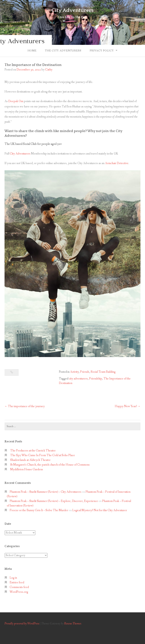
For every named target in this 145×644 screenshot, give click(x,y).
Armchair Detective (117, 163)
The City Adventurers (63, 51)
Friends (85, 372)
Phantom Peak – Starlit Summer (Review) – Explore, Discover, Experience (54, 501)
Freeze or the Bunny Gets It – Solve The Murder (39, 510)
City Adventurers (72, 10)
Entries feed (17, 582)
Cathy (49, 70)
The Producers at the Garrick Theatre (33, 451)
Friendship (96, 379)
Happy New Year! (126, 406)
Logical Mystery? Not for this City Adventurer (100, 510)
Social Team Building (103, 372)
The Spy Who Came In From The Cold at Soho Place (43, 455)
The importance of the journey (26, 406)
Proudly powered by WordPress (22, 624)
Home (32, 51)
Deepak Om (16, 101)
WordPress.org (19, 592)
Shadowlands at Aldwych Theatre (30, 460)
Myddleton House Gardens (27, 469)
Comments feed (19, 587)
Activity (74, 372)
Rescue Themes (73, 624)
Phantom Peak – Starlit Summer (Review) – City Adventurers (46, 492)
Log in (13, 578)
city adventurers (78, 379)
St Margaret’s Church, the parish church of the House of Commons (50, 465)
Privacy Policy (102, 51)
